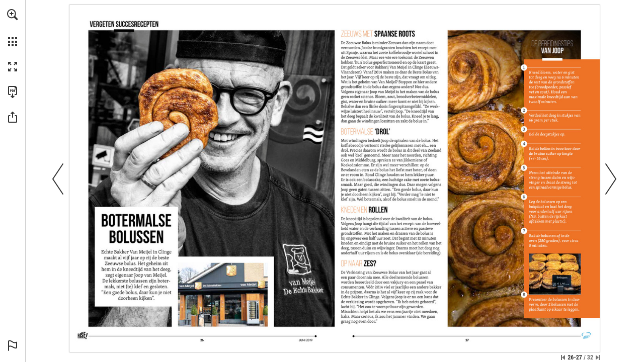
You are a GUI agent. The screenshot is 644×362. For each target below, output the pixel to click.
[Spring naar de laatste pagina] (598, 357)
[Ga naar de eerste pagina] (563, 357)
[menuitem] (13, 28)
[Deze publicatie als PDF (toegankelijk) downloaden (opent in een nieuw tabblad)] (13, 92)
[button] (13, 15)
